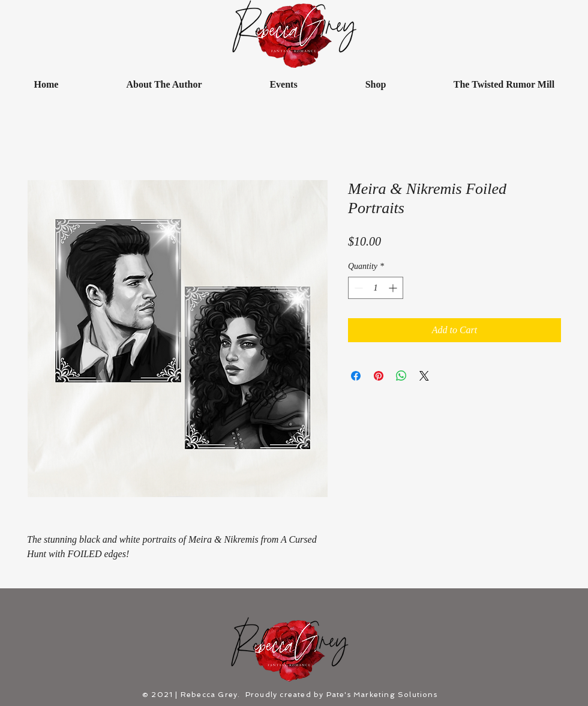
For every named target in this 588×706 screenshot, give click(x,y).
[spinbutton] (376, 288)
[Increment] (394, 288)
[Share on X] (424, 376)
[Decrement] (357, 288)
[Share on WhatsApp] (401, 376)
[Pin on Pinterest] (379, 376)
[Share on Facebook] (356, 376)
